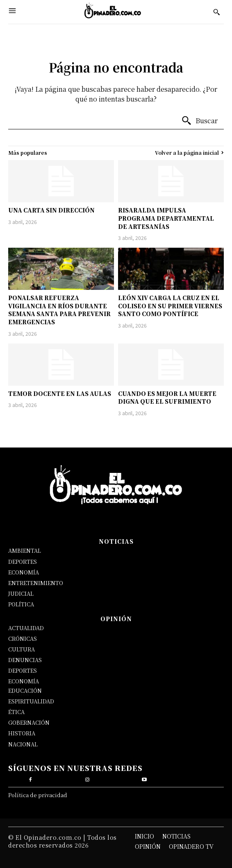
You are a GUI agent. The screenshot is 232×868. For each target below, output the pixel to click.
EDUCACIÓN (25, 691)
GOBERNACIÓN (29, 722)
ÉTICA (16, 712)
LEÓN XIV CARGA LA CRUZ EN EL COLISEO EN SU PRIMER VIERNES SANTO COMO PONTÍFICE (170, 306)
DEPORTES (23, 562)
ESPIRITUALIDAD (31, 701)
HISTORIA (22, 733)
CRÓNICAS (23, 639)
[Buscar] (199, 121)
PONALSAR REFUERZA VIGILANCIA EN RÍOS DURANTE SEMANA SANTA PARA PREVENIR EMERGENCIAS (59, 310)
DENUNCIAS (25, 660)
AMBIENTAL (25, 550)
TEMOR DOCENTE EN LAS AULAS (60, 393)
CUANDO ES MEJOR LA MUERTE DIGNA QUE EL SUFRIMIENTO (167, 398)
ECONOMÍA (24, 572)
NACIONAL (23, 744)
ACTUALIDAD (26, 628)
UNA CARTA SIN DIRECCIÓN (51, 210)
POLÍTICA (21, 604)
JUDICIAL (21, 593)
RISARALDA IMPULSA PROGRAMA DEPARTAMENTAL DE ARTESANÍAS (166, 218)
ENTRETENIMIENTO (36, 583)
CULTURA (22, 649)
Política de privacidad (38, 795)
